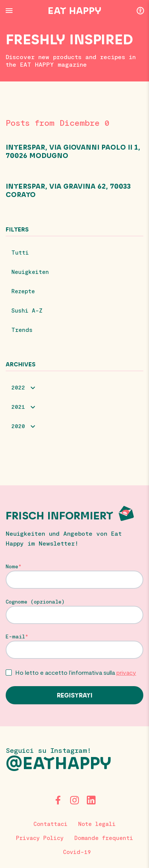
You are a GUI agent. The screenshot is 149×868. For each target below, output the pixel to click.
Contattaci (50, 824)
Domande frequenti (104, 838)
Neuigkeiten (30, 272)
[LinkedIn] (91, 800)
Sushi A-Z (27, 310)
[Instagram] (75, 800)
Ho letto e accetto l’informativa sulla (76, 672)
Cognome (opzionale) (35, 602)
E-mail (15, 637)
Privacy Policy (40, 838)
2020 (18, 426)
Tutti (20, 252)
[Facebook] (58, 800)
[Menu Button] (9, 11)
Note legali (97, 824)
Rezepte (23, 291)
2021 (18, 407)
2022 (18, 387)
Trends (22, 330)
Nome (12, 566)
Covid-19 (77, 852)
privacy (126, 672)
